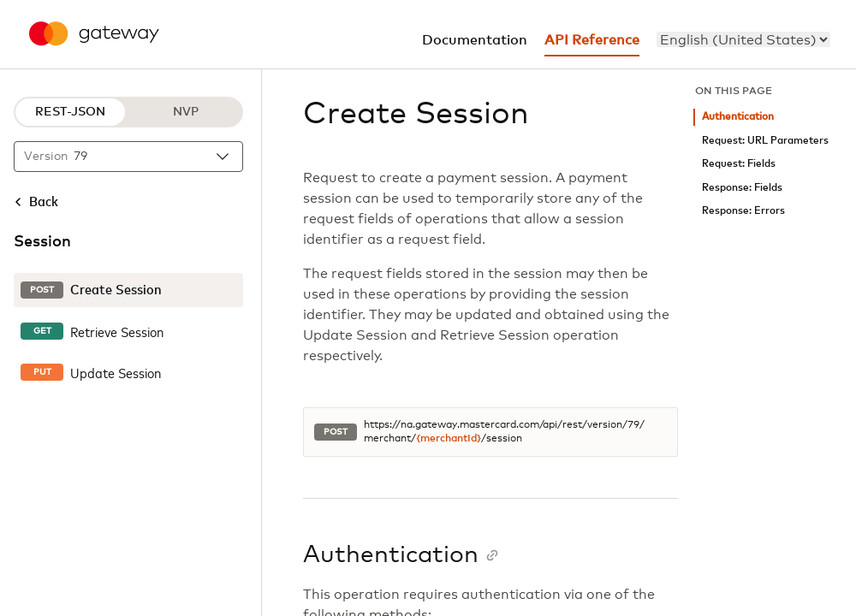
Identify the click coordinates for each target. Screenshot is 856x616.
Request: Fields (739, 164)
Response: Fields (742, 188)
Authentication (738, 117)
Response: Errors (743, 211)
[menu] (743, 39)
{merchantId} (449, 439)
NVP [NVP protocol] (186, 112)
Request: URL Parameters (765, 141)
